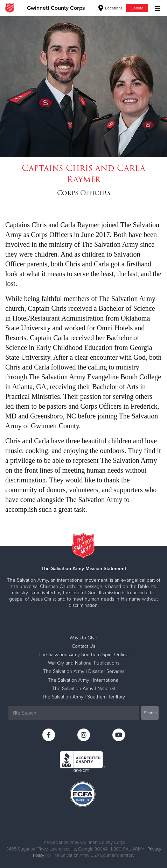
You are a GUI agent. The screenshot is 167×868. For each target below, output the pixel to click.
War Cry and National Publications (84, 663)
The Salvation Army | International (84, 680)
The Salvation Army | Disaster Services (84, 671)
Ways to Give (83, 638)
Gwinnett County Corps (56, 8)
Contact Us (83, 646)
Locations (110, 8)
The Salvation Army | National (83, 688)
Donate (137, 8)
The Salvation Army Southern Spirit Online (83, 655)
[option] (83, 87)
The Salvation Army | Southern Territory (83, 697)
